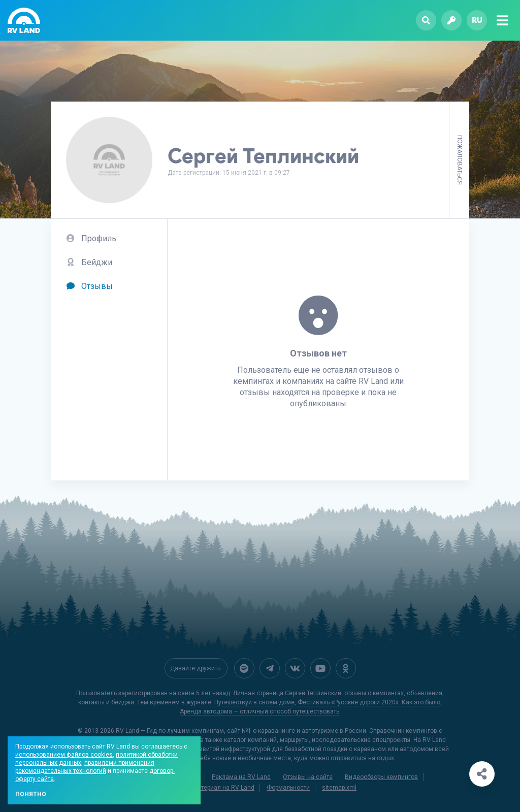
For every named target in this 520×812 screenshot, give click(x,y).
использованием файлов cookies (64, 755)
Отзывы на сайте (308, 777)
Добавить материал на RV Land (209, 788)
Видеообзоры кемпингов (381, 777)
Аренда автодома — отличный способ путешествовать (259, 711)
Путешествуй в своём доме (254, 702)
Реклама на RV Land (241, 777)
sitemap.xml (339, 788)
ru (477, 20)
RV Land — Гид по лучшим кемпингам (170, 731)
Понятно (31, 794)
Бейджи (89, 262)
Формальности (288, 788)
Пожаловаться (460, 160)
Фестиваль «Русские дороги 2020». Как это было (369, 702)
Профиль (91, 238)
